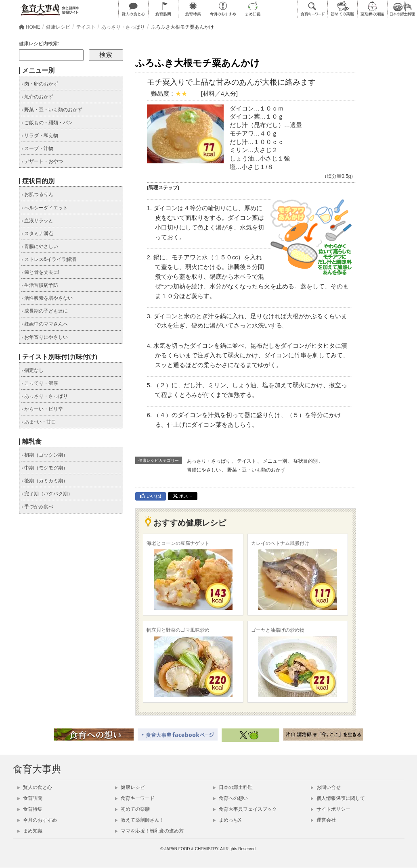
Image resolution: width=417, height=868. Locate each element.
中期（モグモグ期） (45, 468)
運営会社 (323, 820)
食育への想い (231, 798)
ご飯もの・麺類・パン (47, 123)
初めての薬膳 (132, 809)
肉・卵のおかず (40, 84)
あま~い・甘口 (39, 422)
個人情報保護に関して (338, 798)
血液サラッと (37, 221)
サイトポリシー (331, 809)
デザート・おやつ (42, 161)
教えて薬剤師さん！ (140, 820)
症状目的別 (306, 461)
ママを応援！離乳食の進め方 (149, 831)
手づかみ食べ (37, 507)
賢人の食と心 (35, 787)
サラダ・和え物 (40, 136)
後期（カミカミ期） (45, 481)
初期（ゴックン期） (45, 455)
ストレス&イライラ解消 (49, 259)
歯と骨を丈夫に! (41, 272)
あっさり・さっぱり (209, 461)
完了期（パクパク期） (47, 494)
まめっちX (227, 820)
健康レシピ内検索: (39, 44)
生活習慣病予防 (40, 285)
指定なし (32, 370)
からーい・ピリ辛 (42, 409)
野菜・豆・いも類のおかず (256, 470)
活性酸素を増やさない (47, 298)
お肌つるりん (37, 194)
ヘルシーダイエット (45, 208)
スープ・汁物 (37, 148)
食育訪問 (30, 798)
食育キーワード (135, 798)
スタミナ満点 (37, 234)
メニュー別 (275, 461)
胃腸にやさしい (204, 470)
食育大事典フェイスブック (245, 809)
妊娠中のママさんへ (45, 324)
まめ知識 (30, 831)
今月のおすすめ (37, 820)
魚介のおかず (37, 97)
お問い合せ (326, 787)
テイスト (247, 461)
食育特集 (30, 809)
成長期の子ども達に (45, 311)
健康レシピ (130, 787)
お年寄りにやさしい (45, 337)
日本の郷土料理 (233, 787)
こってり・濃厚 (40, 383)
